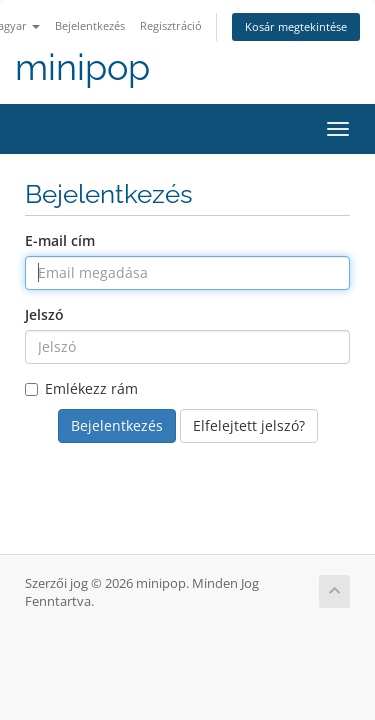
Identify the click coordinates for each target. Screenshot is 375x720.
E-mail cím (60, 240)
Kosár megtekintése (296, 26)
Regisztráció (171, 25)
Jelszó (44, 314)
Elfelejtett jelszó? (249, 425)
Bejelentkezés (90, 25)
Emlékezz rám (81, 388)
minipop (82, 67)
